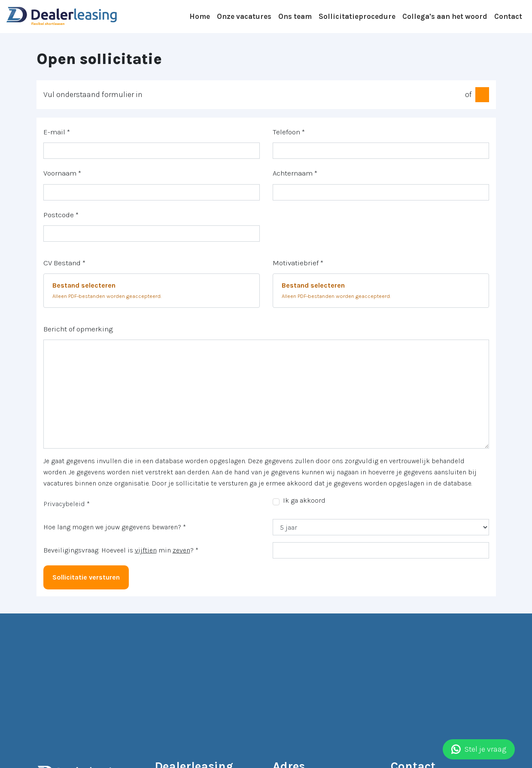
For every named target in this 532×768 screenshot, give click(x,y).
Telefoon (289, 132)
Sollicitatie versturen (86, 577)
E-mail (57, 132)
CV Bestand (64, 263)
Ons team (295, 16)
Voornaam (62, 173)
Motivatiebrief (298, 263)
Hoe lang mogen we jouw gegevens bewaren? (115, 527)
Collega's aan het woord (445, 16)
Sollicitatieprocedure (357, 16)
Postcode (61, 215)
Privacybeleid (64, 504)
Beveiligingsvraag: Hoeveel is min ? (121, 550)
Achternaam (295, 173)
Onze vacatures (244, 16)
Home (200, 16)
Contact (508, 16)
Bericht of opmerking (78, 329)
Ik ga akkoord (304, 501)
